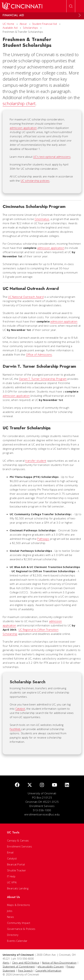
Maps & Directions (19, 905)
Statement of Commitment (19, 967)
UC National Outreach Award (26, 297)
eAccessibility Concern (51, 967)
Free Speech (25, 971)
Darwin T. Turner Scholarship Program (43, 379)
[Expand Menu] (80, 15)
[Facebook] (17, 785)
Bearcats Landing (18, 888)
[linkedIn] (67, 785)
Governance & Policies (21, 929)
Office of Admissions (39, 354)
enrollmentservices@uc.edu (42, 814)
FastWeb (15, 729)
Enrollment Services (20, 846)
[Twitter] (30, 785)
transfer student (36, 461)
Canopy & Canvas (18, 840)
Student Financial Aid (44, 24)
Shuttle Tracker (17, 870)
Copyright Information (48, 971)
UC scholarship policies (35, 181)
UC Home (8, 24)
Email (10, 852)
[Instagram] (42, 785)
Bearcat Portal (16, 864)
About (23, 24)
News (10, 917)
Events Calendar (17, 941)
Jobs (10, 911)
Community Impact (19, 923)
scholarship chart (19, 103)
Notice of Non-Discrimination (59, 963)
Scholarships (31, 28)
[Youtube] (55, 785)
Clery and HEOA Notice (26, 963)
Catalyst (20, 709)
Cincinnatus (42, 219)
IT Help (11, 876)
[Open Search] (71, 6)
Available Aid (10, 28)
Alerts (6, 963)
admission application (23, 128)
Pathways (43, 539)
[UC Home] (22, 6)
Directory (13, 935)
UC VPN (12, 882)
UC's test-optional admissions (52, 157)
